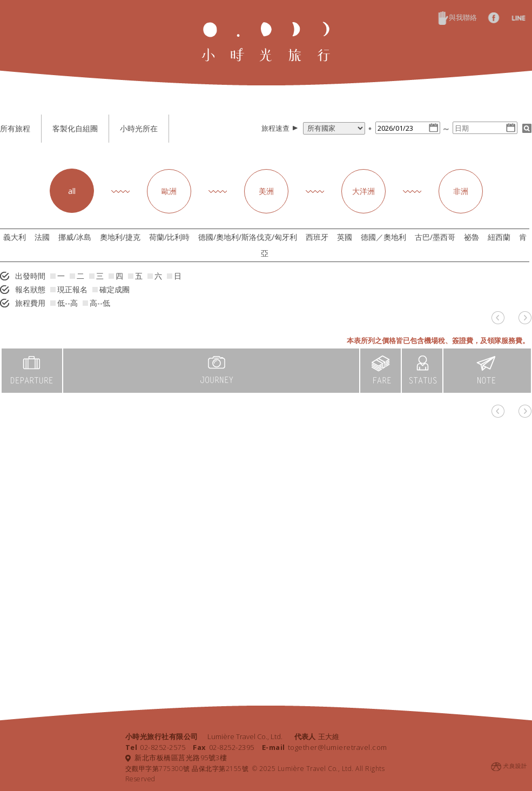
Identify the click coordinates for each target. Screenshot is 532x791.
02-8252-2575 (156, 747)
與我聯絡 (457, 17)
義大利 (15, 237)
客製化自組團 (75, 128)
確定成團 (111, 289)
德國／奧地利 (383, 237)
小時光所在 (139, 128)
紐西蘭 (499, 237)
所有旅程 (15, 128)
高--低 (96, 303)
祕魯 (472, 237)
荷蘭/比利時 (169, 237)
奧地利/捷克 (120, 237)
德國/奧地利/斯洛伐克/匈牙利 (248, 237)
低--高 (64, 303)
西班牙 (317, 237)
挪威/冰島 (75, 237)
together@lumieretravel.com (325, 747)
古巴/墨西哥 (435, 237)
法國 (42, 237)
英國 (345, 237)
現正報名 (69, 289)
